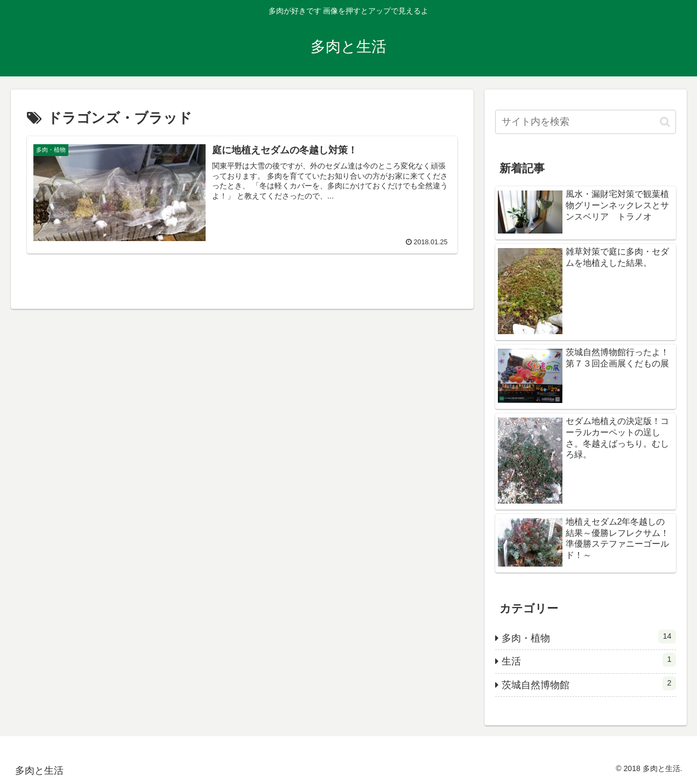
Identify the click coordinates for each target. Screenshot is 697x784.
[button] (665, 122)
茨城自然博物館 (589, 683)
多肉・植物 (589, 637)
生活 (589, 660)
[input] (586, 122)
